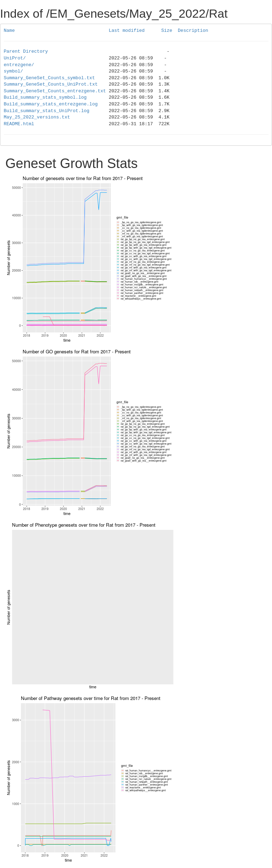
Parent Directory (26, 52)
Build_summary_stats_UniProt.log (47, 111)
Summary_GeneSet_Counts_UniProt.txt (51, 85)
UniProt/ (15, 58)
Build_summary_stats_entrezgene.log (51, 104)
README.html (19, 124)
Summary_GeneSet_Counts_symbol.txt (49, 78)
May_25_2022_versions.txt (37, 117)
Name (9, 31)
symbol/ (14, 71)
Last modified (127, 31)
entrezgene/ (19, 65)
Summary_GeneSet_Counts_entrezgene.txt (55, 91)
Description (193, 31)
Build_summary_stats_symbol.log (45, 98)
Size (167, 31)
